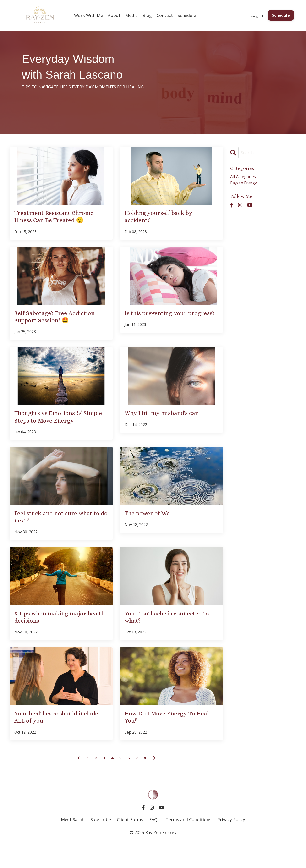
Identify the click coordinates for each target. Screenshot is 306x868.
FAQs (154, 845)
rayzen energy (245, 184)
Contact (165, 15)
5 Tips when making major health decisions (57, 638)
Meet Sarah (73, 845)
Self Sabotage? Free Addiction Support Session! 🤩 (58, 325)
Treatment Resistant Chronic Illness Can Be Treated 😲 (61, 218)
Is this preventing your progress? (161, 321)
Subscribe (101, 845)
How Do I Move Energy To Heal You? (166, 741)
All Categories (244, 177)
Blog (148, 15)
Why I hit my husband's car (168, 428)
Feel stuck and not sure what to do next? (61, 535)
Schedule (187, 15)
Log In (256, 15)
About (115, 15)
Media (132, 15)
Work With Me (89, 15)
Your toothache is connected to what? (170, 638)
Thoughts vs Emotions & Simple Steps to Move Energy (61, 432)
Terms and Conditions (189, 845)
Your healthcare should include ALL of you (52, 741)
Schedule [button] (281, 15)
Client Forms (130, 845)
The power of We (151, 531)
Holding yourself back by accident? (164, 218)
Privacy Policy (231, 845)
